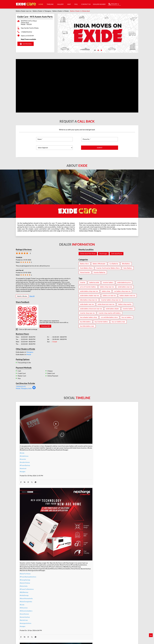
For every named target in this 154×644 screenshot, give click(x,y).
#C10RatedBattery (105, 609)
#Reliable (102, 596)
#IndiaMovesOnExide (106, 464)
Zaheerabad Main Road (88, 254)
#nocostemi (63, 595)
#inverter (23, 446)
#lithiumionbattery (65, 499)
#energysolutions (65, 512)
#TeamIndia (102, 455)
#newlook (23, 455)
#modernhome (25, 449)
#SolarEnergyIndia (65, 490)
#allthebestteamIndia (27, 588)
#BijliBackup (63, 481)
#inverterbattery (65, 589)
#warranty (63, 592)
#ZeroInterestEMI (65, 611)
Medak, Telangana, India (24, 388)
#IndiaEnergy (64, 484)
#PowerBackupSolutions (67, 465)
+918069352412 (26, 32)
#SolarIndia (63, 475)
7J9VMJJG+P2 (21, 386)
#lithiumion (63, 496)
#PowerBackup (25, 452)
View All (32, 296)
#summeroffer (64, 598)
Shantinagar (103, 254)
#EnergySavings (64, 468)
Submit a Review (22, 296)
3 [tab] (101, 50)
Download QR (45, 326)
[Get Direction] (34, 389)
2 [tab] (98, 50)
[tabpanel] (98, 33)
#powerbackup (64, 506)
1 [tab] (95, 50)
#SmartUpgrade (64, 614)
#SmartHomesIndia (66, 487)
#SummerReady (64, 608)
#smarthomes (64, 502)
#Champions (103, 458)
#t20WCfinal (24, 591)
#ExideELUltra (103, 587)
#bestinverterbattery (105, 600)
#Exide (22, 439)
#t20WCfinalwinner (105, 467)
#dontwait (63, 601)
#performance (103, 593)
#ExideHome (24, 443)
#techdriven (63, 509)
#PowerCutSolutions (66, 478)
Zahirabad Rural (117, 254)
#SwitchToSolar (64, 472)
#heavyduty (102, 590)
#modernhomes (104, 603)
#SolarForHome (64, 462)
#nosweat (62, 605)
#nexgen (23, 458)
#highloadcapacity (105, 606)
